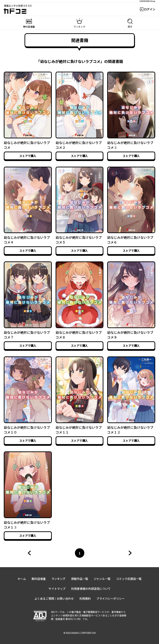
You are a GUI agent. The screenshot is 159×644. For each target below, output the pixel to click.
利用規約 (85, 598)
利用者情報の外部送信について (91, 588)
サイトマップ (57, 588)
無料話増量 (39, 579)
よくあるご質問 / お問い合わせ (54, 598)
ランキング (58, 579)
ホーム (22, 579)
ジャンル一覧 (102, 579)
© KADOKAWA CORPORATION (79, 633)
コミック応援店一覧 (129, 579)
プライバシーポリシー (110, 598)
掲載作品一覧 (80, 579)
